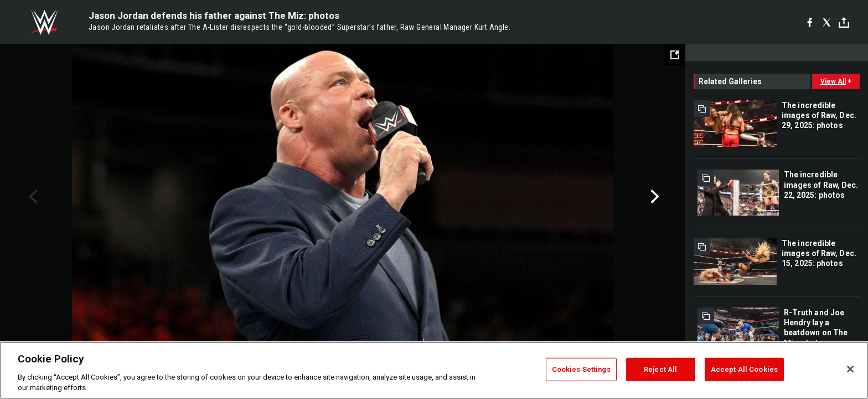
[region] (434, 370)
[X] (827, 22)
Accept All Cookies (744, 369)
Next (653, 197)
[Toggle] (844, 22)
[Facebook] (810, 22)
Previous (32, 197)
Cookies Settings (581, 369)
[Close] (850, 369)
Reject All (660, 369)
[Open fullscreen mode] (675, 55)
